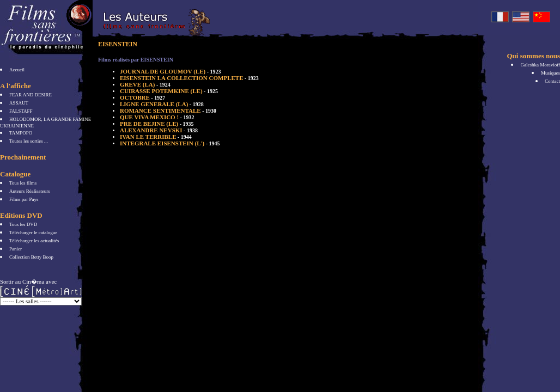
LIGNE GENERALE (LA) (162, 104)
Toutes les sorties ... (29, 141)
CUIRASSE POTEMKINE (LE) (169, 91)
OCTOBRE (142, 97)
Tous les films (23, 183)
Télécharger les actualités (34, 241)
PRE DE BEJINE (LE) (157, 124)
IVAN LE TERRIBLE (156, 137)
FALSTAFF (21, 111)
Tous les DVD (23, 224)
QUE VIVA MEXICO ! (157, 117)
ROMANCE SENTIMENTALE (168, 111)
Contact (552, 81)
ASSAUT (19, 103)
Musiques (550, 73)
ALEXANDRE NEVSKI (159, 130)
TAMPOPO (21, 133)
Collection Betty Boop (31, 257)
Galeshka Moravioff (540, 65)
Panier (16, 249)
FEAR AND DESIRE (31, 95)
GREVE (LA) (145, 84)
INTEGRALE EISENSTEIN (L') (170, 143)
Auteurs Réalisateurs (30, 191)
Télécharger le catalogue (33, 232)
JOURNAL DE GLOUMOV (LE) (171, 71)
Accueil (17, 70)
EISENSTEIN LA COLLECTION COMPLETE (189, 78)
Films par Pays (24, 199)
